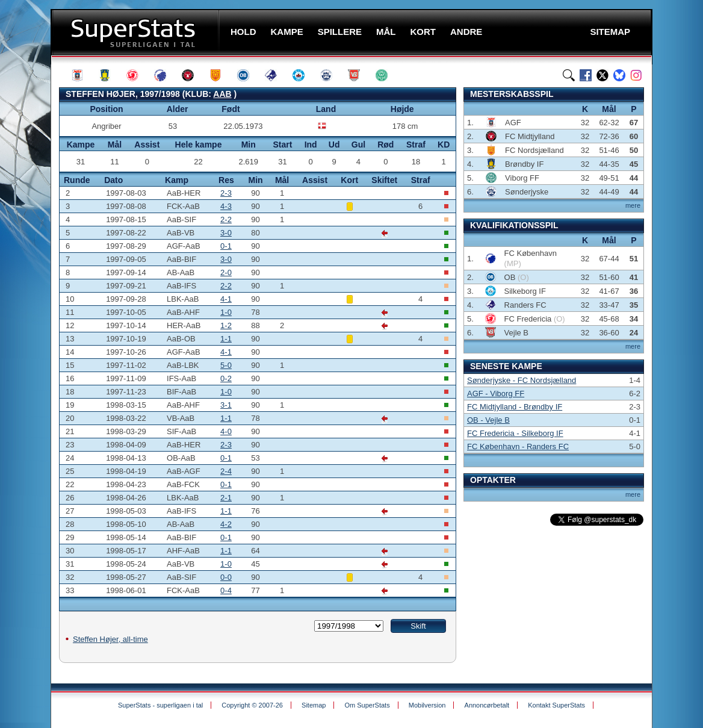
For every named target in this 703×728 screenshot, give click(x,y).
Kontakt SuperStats (556, 705)
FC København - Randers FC (518, 446)
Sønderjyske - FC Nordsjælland (522, 380)
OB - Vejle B (488, 420)
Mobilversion (427, 705)
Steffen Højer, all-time (110, 639)
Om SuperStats (367, 705)
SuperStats (136, 32)
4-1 (226, 299)
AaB (222, 94)
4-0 (226, 431)
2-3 (226, 193)
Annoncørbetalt (487, 705)
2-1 (226, 498)
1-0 (226, 312)
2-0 (226, 272)
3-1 (226, 405)
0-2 (226, 378)
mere (633, 205)
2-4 (226, 471)
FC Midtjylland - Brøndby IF (515, 407)
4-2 (226, 524)
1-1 (226, 339)
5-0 (226, 365)
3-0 (226, 233)
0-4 (226, 590)
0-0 (226, 577)
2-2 (226, 219)
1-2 (226, 325)
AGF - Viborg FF (496, 394)
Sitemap (314, 705)
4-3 (226, 206)
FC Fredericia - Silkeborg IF (515, 433)
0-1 (226, 246)
